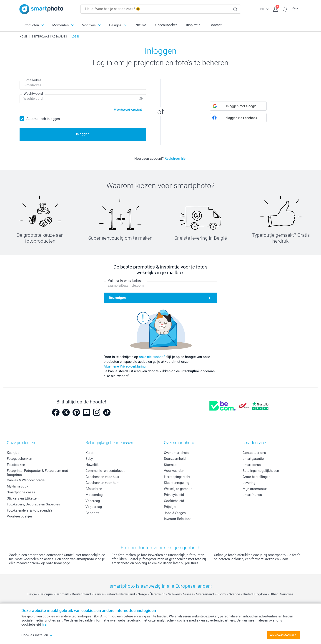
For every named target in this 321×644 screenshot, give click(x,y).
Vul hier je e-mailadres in (127, 281)
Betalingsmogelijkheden (261, 471)
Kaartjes (13, 453)
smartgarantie (253, 459)
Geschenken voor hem (102, 483)
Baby (89, 459)
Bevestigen (117, 298)
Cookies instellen (37, 635)
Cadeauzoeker (166, 25)
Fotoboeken (16, 465)
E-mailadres (33, 80)
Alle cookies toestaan (283, 635)
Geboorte (93, 513)
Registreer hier (176, 159)
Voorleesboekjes (20, 516)
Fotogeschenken (19, 459)
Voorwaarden (174, 471)
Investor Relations (178, 519)
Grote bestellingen (256, 477)
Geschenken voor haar (102, 477)
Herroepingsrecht (177, 477)
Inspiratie (193, 25)
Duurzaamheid (175, 459)
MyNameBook (18, 486)
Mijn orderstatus (255, 489)
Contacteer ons (254, 453)
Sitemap (170, 465)
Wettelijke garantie (178, 489)
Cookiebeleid (174, 501)
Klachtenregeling (177, 483)
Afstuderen (94, 489)
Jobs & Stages (175, 513)
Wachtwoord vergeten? (128, 110)
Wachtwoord (33, 94)
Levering (249, 483)
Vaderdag (93, 501)
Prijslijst (170, 507)
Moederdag (94, 495)
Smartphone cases (21, 492)
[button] (238, 106)
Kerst (89, 453)
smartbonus (252, 465)
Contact (216, 25)
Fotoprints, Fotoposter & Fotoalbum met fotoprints (37, 473)
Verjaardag (94, 507)
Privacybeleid (174, 495)
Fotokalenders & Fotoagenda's (30, 510)
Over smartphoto (177, 453)
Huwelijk (92, 465)
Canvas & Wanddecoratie (26, 480)
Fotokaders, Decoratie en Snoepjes (33, 504)
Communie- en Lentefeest (105, 471)
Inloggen (83, 134)
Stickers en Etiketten (23, 498)
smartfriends (252, 495)
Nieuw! (141, 25)
